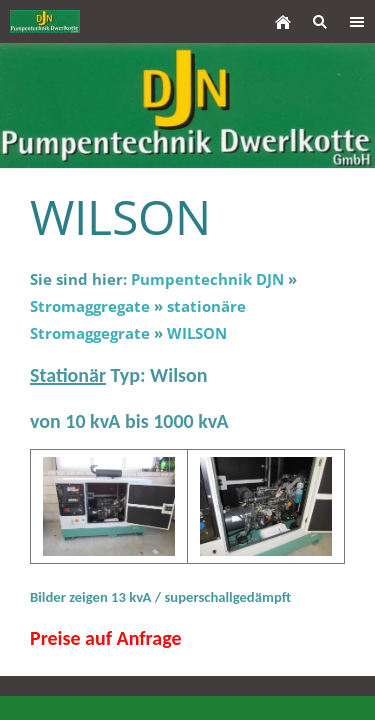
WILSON (197, 333)
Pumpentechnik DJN (207, 279)
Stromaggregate (90, 306)
